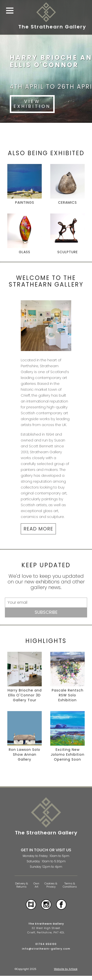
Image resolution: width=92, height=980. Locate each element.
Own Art (36, 885)
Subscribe (46, 612)
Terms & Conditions (70, 885)
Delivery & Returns (22, 885)
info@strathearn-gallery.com (46, 949)
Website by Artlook (66, 969)
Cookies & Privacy (51, 885)
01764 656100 (46, 944)
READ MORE (38, 529)
